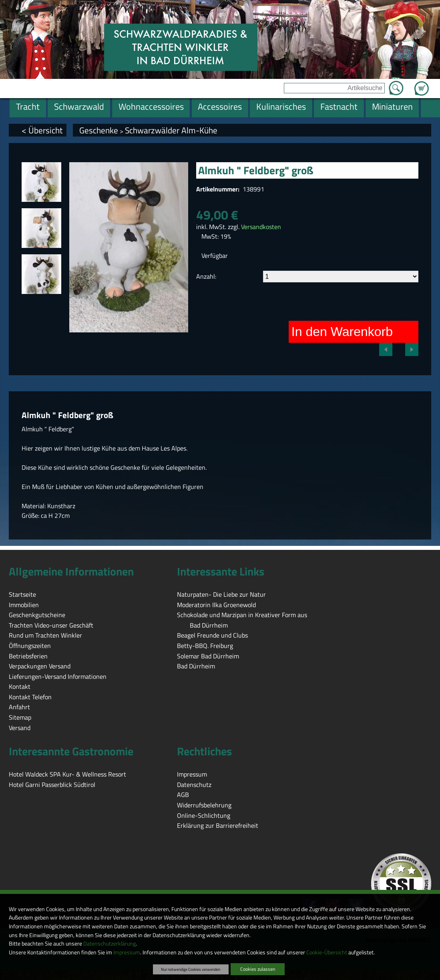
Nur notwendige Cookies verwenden (191, 969)
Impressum (127, 952)
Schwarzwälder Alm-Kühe (171, 130)
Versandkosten (261, 227)
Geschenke (99, 130)
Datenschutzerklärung (109, 944)
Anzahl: (206, 276)
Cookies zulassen (258, 969)
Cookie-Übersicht (327, 952)
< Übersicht (42, 130)
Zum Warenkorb (422, 84)
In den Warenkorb (342, 332)
